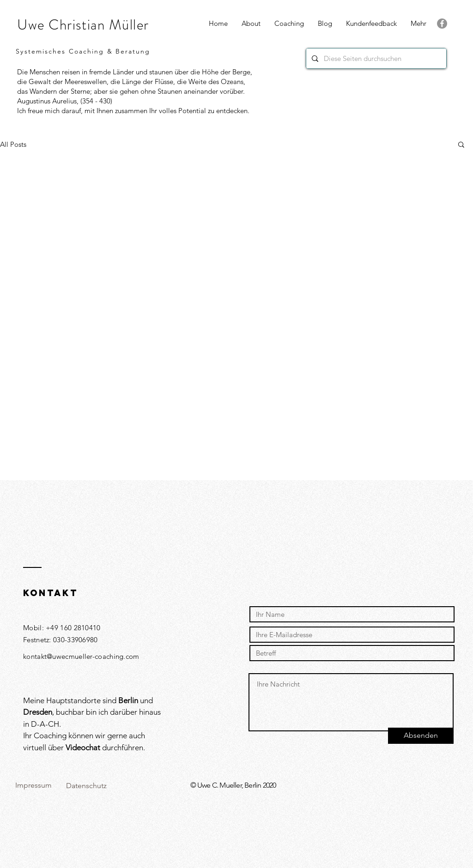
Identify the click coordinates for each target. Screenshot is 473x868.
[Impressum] (33, 786)
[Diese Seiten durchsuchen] (375, 58)
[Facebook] (442, 24)
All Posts (13, 144)
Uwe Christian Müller (83, 25)
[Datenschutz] (86, 786)
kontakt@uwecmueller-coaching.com (81, 656)
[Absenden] (421, 736)
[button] (418, 24)
